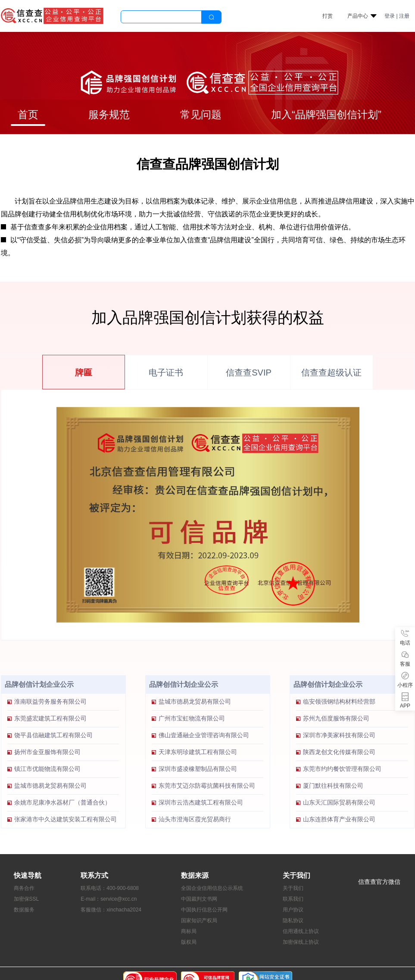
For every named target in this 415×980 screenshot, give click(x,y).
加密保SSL (27, 899)
